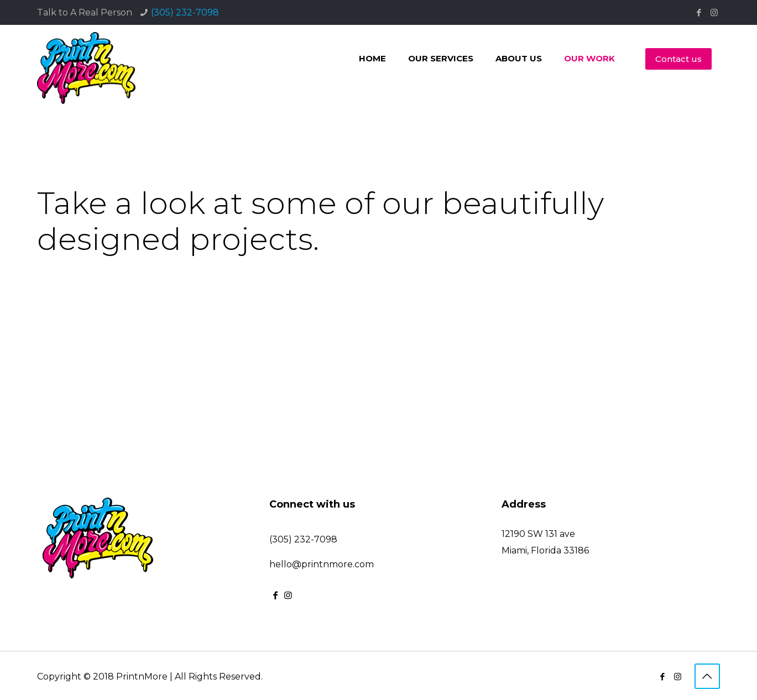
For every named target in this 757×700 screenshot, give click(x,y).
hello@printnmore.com (322, 564)
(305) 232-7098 (185, 12)
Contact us (678, 59)
